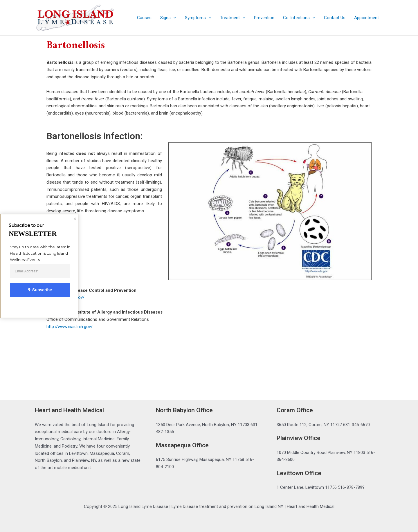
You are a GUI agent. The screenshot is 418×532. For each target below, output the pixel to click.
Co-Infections (299, 18)
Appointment (366, 18)
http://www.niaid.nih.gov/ (70, 327)
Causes (144, 18)
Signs (168, 18)
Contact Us (335, 18)
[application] (173, 18)
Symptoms (198, 18)
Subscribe (36, 290)
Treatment (233, 18)
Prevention (264, 18)
